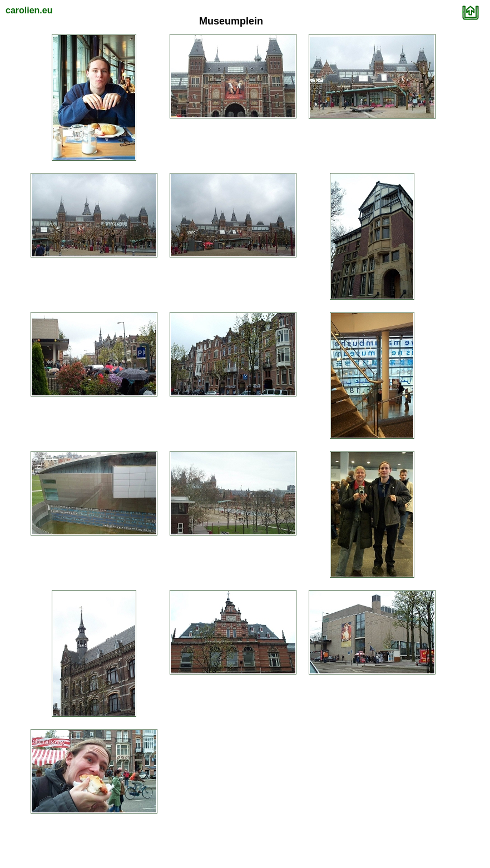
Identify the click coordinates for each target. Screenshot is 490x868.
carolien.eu (29, 10)
